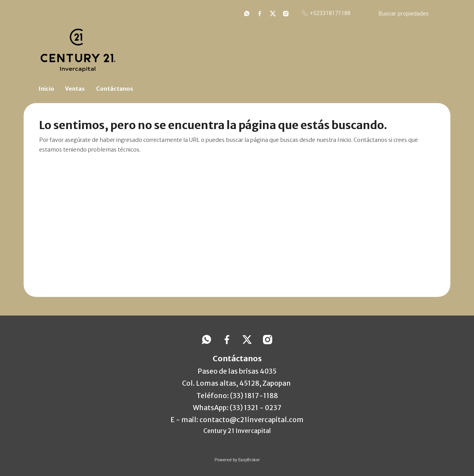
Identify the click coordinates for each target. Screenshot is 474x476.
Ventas (75, 89)
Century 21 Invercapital (237, 431)
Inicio (46, 89)
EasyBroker (249, 460)
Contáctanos (115, 89)
